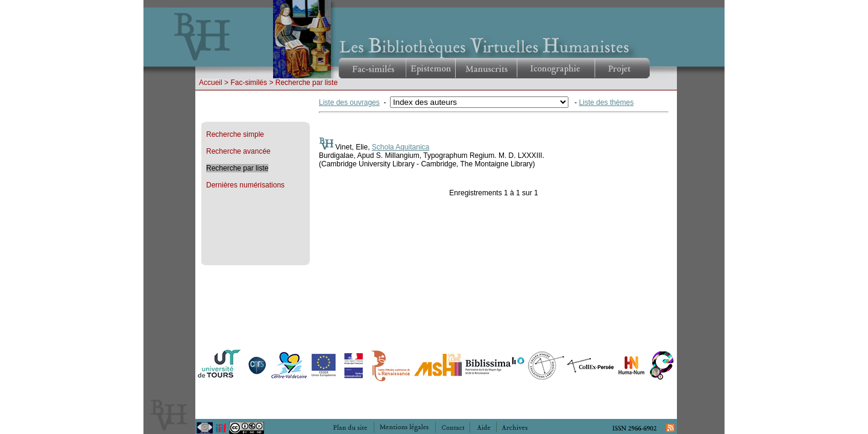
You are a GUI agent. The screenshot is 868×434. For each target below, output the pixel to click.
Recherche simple (235, 134)
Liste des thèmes (606, 102)
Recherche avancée (238, 151)
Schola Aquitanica (401, 147)
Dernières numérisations (245, 185)
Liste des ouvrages (349, 102)
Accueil (211, 83)
